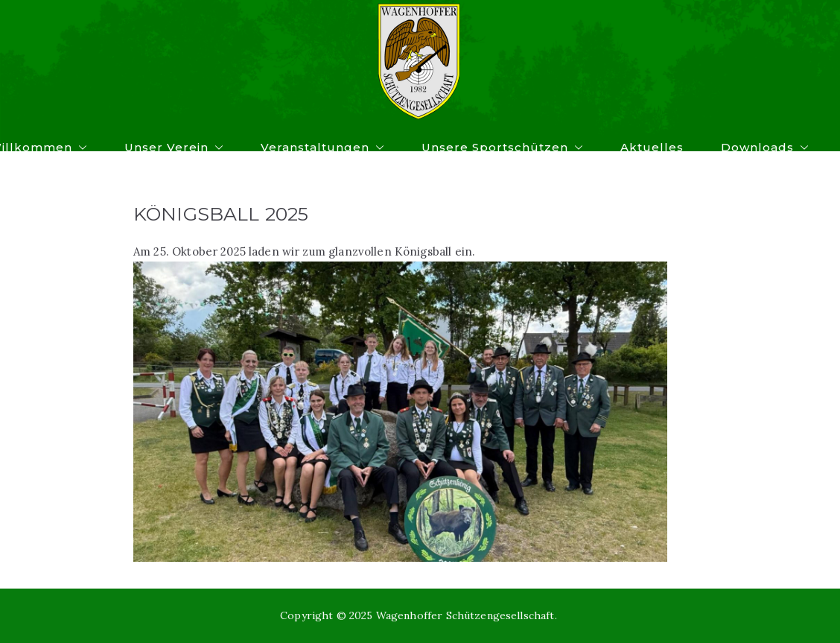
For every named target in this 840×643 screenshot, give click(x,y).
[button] (80, 147)
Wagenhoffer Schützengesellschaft (465, 615)
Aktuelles (652, 147)
